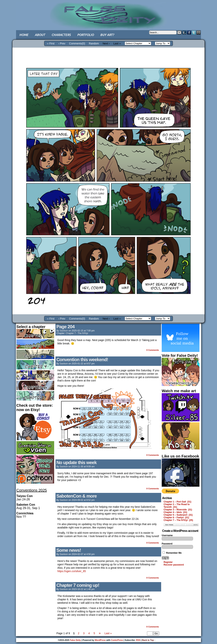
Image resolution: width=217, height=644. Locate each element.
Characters (61, 35)
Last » (108, 633)
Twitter (194, 32)
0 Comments (153, 350)
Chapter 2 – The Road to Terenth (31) (177, 506)
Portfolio (85, 35)
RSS (138, 640)
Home (24, 35)
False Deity (108, 12)
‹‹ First (51, 43)
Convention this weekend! (82, 360)
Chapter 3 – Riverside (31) (178, 510)
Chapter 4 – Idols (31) (175, 512)
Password (167, 544)
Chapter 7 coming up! (78, 585)
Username (167, 535)
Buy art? (107, 35)
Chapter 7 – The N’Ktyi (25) (178, 520)
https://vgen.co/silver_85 (72, 571)
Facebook (189, 32)
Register (168, 562)
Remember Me (172, 553)
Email (199, 32)
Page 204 (65, 327)
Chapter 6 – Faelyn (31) (176, 518)
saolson (64, 331)
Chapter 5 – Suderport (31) (178, 515)
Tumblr (184, 32)
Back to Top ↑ (149, 640)
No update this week (77, 462)
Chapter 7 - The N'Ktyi (77, 333)
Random (94, 43)
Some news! (69, 550)
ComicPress (117, 640)
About (40, 35)
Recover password (174, 565)
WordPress (100, 640)
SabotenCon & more (77, 496)
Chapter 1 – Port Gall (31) (177, 502)
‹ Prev (62, 43)
